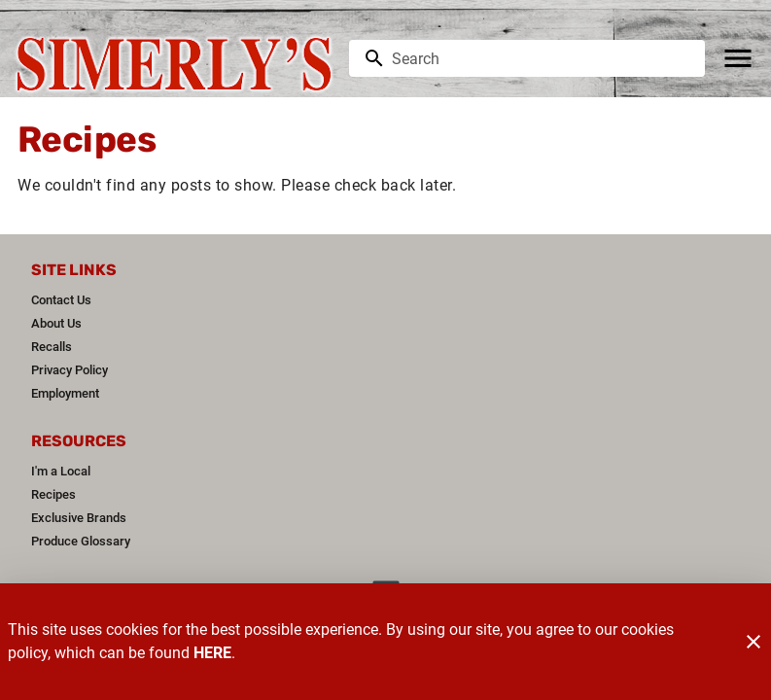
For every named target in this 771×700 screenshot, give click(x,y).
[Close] (753, 642)
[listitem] (61, 300)
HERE (212, 653)
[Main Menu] (738, 58)
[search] (541, 58)
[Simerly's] (180, 59)
